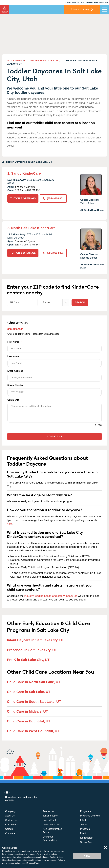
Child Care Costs (51, 825)
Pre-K (83, 833)
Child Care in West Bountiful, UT (33, 731)
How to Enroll (49, 820)
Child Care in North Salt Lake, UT (34, 682)
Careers (9, 829)
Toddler (84, 825)
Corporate (10, 833)
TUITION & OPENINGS (23, 198)
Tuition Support (50, 816)
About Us (10, 816)
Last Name (54, 361)
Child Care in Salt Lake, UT (29, 692)
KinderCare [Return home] (5, 10)
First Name (54, 347)
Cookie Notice (56, 857)
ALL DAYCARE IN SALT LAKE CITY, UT (44, 60)
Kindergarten (87, 838)
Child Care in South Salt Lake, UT (34, 702)
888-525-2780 (15, 329)
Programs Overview (90, 816)
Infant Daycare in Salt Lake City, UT (35, 640)
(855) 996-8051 (53, 198)
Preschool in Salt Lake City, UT (32, 650)
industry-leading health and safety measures (51, 596)
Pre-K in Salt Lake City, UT (28, 660)
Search (80, 302)
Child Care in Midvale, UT (27, 711)
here (10, 524)
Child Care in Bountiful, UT (29, 721)
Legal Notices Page (30, 863)
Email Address (54, 376)
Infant (83, 820)
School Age (86, 842)
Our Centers (11, 825)
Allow (87, 856)
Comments (13, 400)
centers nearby (80, 9)
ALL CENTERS (14, 60)
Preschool (85, 829)
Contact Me (54, 436)
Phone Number (54, 390)
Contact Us (11, 820)
